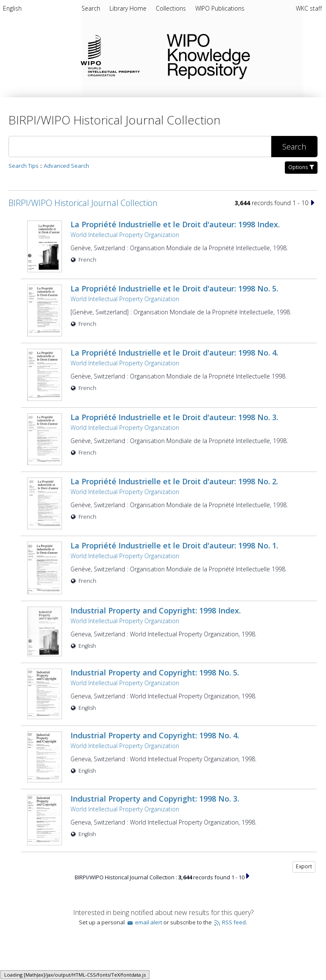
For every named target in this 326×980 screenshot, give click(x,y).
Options (301, 167)
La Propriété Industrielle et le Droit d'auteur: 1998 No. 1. (174, 509)
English (12, 8)
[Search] (140, 147)
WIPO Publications (220, 8)
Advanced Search (66, 166)
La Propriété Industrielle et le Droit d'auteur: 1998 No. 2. (174, 454)
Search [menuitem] (91, 8)
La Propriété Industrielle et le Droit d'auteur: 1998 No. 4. (174, 339)
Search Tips (24, 166)
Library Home (129, 8)
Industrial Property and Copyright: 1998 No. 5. (155, 624)
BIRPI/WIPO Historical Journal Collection (83, 203)
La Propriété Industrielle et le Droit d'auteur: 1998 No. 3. (174, 394)
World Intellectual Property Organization (125, 235)
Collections (172, 8)
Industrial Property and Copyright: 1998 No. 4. (155, 684)
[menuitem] (12, 10)
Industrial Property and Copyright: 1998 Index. (156, 569)
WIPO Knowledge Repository (240, 55)
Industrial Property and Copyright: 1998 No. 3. (155, 744)
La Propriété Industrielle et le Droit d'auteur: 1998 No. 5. (174, 284)
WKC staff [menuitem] (309, 8)
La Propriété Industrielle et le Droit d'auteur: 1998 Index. (175, 224)
